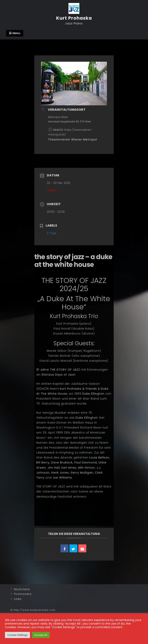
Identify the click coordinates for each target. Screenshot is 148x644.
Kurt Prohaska (74, 18)
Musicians (22, 589)
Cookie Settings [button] (17, 635)
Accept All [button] (41, 635)
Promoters (23, 594)
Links (18, 599)
